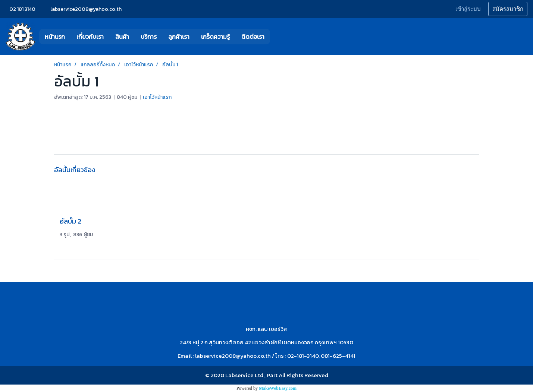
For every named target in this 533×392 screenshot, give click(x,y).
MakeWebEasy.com (278, 388)
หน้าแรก (55, 37)
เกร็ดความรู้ (215, 37)
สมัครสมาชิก (508, 9)
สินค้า (122, 37)
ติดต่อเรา (253, 37)
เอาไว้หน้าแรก (157, 97)
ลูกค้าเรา (179, 37)
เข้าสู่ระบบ (468, 9)
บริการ (149, 37)
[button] (281, 37)
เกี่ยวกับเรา (90, 37)
